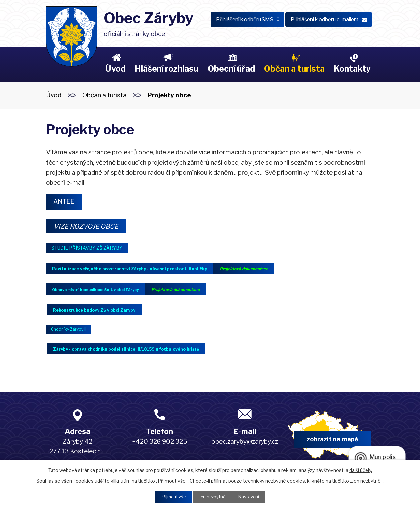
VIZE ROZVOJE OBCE (91, 228)
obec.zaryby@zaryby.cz (245, 446)
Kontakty (352, 69)
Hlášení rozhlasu (166, 69)
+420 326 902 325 (160, 446)
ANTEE (66, 202)
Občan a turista (294, 69)
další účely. (361, 469)
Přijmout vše (170, 497)
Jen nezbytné (212, 497)
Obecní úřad (231, 69)
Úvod (115, 69)
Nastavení (252, 497)
